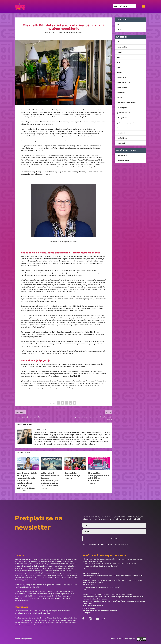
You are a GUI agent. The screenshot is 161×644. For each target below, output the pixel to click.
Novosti (119, 97)
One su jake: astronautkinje (72, 474)
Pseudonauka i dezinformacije (126, 103)
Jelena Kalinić (57, 32)
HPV (118, 25)
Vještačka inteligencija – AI (125, 123)
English (119, 57)
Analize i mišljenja (122, 47)
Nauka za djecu (122, 92)
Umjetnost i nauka (123, 128)
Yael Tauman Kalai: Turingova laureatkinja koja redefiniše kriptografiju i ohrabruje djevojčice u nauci (27, 481)
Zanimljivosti (121, 133)
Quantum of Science (123, 113)
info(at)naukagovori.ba (23, 639)
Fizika (119, 62)
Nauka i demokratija (123, 82)
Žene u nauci (78, 32)
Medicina (120, 72)
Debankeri (120, 42)
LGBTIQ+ (119, 67)
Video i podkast (122, 118)
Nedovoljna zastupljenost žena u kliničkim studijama (99, 477)
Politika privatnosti (123, 160)
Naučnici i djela (122, 77)
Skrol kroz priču (122, 108)
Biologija (120, 52)
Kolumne (119, 30)
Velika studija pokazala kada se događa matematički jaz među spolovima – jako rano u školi (50, 479)
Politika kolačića (122, 155)
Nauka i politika (122, 87)
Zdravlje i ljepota (122, 138)
